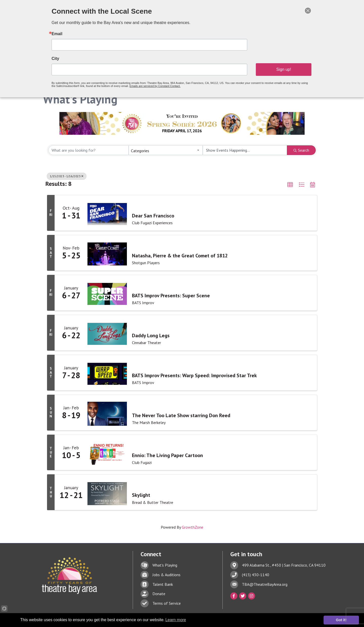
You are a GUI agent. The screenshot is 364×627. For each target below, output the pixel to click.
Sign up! (276, 68)
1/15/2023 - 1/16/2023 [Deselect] (67, 176)
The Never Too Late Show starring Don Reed (181, 415)
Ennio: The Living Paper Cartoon (167, 455)
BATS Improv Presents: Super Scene (171, 296)
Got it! (341, 620)
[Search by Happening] (245, 150)
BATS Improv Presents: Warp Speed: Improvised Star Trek (194, 375)
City (65, 58)
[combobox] (166, 150)
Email (67, 35)
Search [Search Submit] (301, 150)
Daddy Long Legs (151, 335)
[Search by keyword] (88, 150)
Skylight (141, 495)
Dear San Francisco (153, 216)
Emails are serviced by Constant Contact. (157, 83)
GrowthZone (192, 527)
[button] (290, 185)
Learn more (176, 620)
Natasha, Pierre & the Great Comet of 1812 (180, 256)
